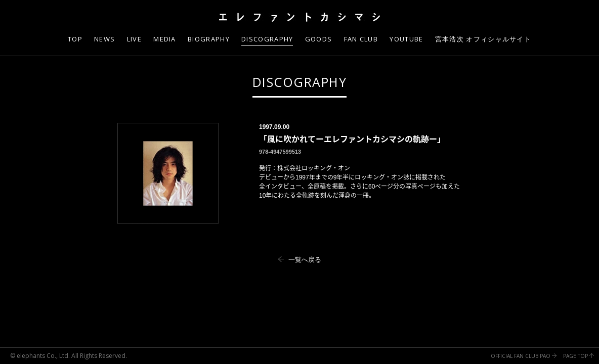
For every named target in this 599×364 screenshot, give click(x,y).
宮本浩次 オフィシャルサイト (483, 39)
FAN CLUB (361, 39)
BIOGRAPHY (209, 39)
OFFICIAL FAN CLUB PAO (524, 356)
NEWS (104, 39)
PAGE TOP (579, 356)
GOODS (319, 39)
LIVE (134, 39)
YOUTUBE (406, 39)
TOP (75, 39)
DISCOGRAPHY (300, 82)
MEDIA (165, 39)
